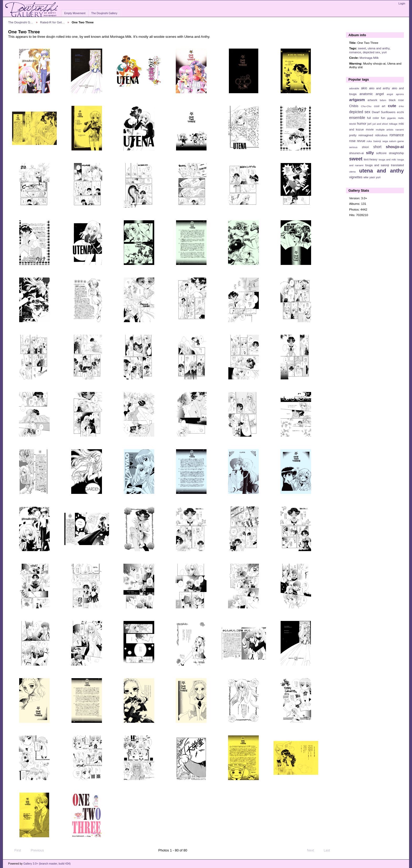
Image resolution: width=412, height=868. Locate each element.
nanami (400, 130)
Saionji (377, 141)
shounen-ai (357, 153)
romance (355, 52)
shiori (365, 147)
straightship (396, 153)
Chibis (354, 106)
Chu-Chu (366, 106)
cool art (380, 106)
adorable (354, 88)
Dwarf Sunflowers (384, 112)
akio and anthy (379, 88)
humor (362, 124)
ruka (369, 141)
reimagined (366, 135)
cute (392, 106)
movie (370, 129)
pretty (353, 135)
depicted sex (372, 52)
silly (370, 153)
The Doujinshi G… (21, 22)
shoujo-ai (395, 147)
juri (370, 124)
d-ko (401, 106)
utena (352, 172)
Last (329, 850)
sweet (362, 48)
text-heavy (370, 159)
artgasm (357, 100)
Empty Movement (75, 13)
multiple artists (385, 130)
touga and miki (387, 160)
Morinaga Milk (369, 58)
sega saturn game (393, 141)
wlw (366, 177)
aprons (400, 94)
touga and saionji (377, 165)
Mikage (393, 124)
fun (383, 118)
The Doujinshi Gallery (104, 13)
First (15, 850)
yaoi (372, 177)
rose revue (357, 141)
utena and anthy (378, 48)
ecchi (400, 112)
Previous (35, 850)
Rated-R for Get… (53, 22)
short (377, 147)
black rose (396, 100)
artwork (372, 100)
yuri (384, 52)
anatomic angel (372, 94)
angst (390, 94)
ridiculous (381, 135)
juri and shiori (380, 124)
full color (373, 118)
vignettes (356, 177)
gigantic (392, 118)
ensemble (357, 118)
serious (353, 147)
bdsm (383, 100)
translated (397, 165)
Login (402, 4)
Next (313, 850)
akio (364, 88)
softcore (381, 153)
